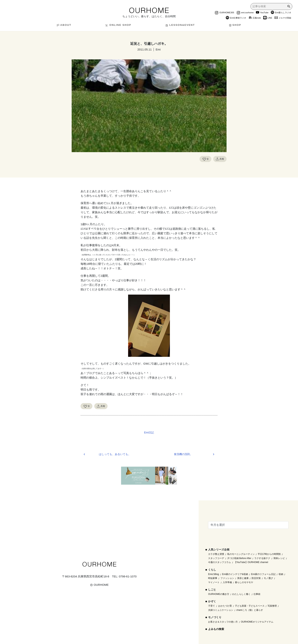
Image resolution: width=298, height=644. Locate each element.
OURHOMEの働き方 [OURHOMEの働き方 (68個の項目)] (219, 594)
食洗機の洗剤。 (183, 454)
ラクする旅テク (262, 558)
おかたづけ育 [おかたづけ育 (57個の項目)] (225, 606)
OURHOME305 (224, 13)
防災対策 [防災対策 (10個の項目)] (256, 578)
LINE (268, 18)
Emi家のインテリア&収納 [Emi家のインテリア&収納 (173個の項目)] (235, 574)
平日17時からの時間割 (269, 554)
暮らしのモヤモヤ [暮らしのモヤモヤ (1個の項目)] (244, 582)
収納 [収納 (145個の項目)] (281, 574)
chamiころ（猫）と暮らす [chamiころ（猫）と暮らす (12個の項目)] (250, 610)
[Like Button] (204, 159)
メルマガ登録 (283, 18)
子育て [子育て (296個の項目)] (212, 606)
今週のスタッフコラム (220, 562)
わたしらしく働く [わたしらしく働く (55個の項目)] (241, 594)
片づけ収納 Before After (239, 558)
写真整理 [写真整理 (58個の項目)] (272, 606)
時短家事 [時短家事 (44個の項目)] (213, 578)
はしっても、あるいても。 (115, 454)
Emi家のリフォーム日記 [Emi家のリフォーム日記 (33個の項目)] (263, 574)
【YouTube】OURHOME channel (251, 562)
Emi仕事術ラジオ (236, 18)
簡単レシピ (279, 558)
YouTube (262, 13)
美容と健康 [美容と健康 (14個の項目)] (243, 578)
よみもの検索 (216, 629)
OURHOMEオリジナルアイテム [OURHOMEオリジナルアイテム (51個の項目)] (257, 622)
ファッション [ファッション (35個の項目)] (227, 578)
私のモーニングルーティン (241, 554)
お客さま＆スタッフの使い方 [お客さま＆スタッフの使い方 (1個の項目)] (223, 622)
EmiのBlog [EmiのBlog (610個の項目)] (214, 574)
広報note (255, 18)
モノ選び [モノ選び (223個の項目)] (268, 578)
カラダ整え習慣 (216, 554)
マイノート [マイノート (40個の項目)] (214, 582)
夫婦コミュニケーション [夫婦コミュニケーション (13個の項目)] (221, 610)
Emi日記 (149, 432)
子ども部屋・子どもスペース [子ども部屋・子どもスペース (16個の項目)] (250, 606)
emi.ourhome (245, 13)
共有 (220, 159)
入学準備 (227, 582)
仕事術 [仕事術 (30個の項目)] (257, 594)
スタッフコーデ (216, 558)
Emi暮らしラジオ (281, 13)
